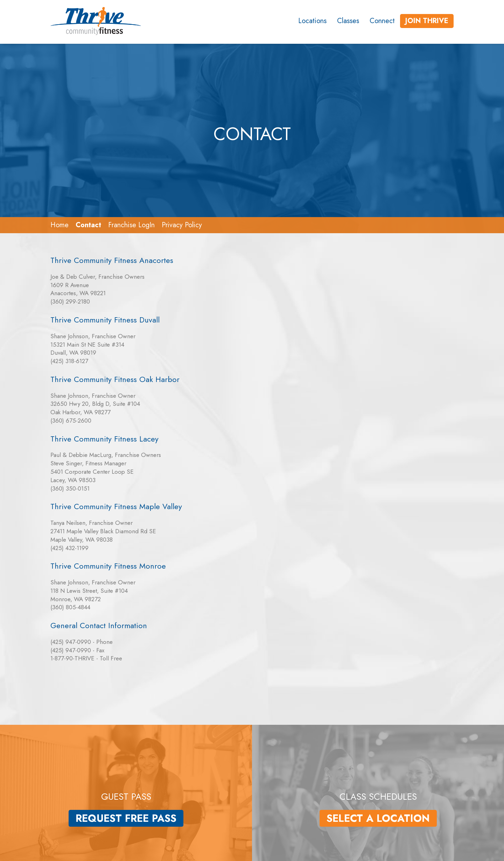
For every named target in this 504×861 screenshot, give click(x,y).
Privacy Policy (182, 225)
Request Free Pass (126, 818)
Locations (312, 21)
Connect (382, 21)
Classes (348, 21)
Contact (88, 225)
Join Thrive (427, 21)
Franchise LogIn (131, 225)
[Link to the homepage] (95, 21)
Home (59, 225)
